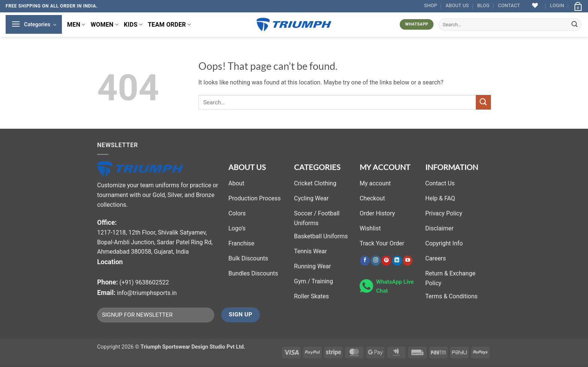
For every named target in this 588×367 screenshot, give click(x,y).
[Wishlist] (535, 6)
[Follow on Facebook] (365, 261)
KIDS (133, 25)
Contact (509, 5)
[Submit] (574, 24)
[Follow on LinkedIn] (397, 261)
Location (110, 262)
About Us (457, 5)
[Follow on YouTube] (408, 261)
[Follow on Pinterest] (386, 261)
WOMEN (105, 25)
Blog (483, 5)
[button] (557, 6)
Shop (431, 5)
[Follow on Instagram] (376, 261)
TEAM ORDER (169, 25)
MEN (76, 25)
